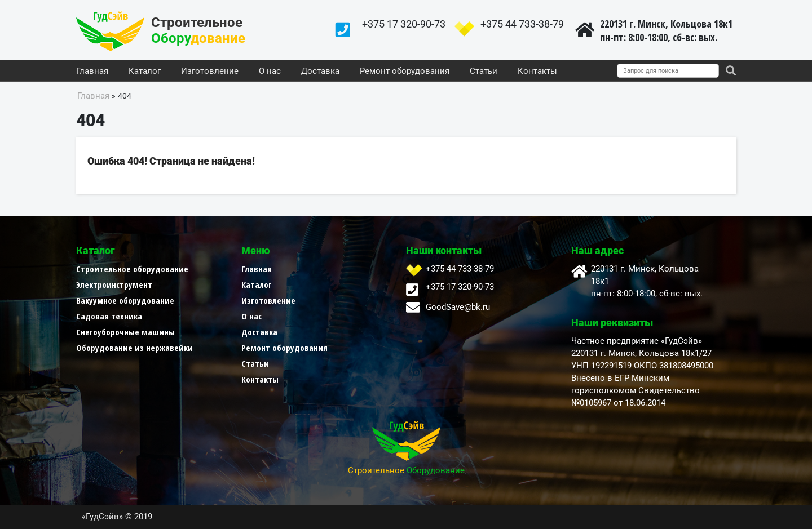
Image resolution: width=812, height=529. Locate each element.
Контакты (537, 72)
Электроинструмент (114, 284)
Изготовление (210, 72)
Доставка (320, 72)
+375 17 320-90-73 (404, 24)
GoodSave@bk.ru (458, 307)
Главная (92, 72)
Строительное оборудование (132, 269)
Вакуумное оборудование (125, 300)
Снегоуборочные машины (125, 332)
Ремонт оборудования (405, 72)
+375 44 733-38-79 (522, 24)
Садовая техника (109, 316)
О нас (270, 72)
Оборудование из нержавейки (134, 348)
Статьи (484, 72)
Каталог (145, 72)
